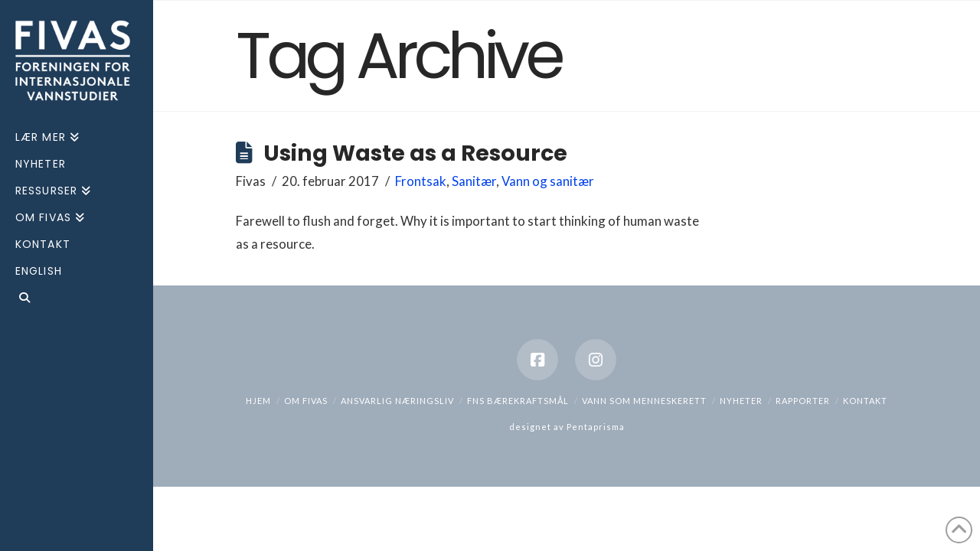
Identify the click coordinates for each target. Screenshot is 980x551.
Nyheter (741, 401)
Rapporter (803, 401)
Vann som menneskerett (644, 401)
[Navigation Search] (77, 300)
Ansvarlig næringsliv (397, 401)
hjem (258, 401)
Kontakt (865, 401)
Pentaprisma (596, 427)
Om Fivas (306, 401)
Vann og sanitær (548, 181)
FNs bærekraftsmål (518, 401)
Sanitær (474, 181)
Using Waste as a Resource (415, 153)
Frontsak (421, 181)
